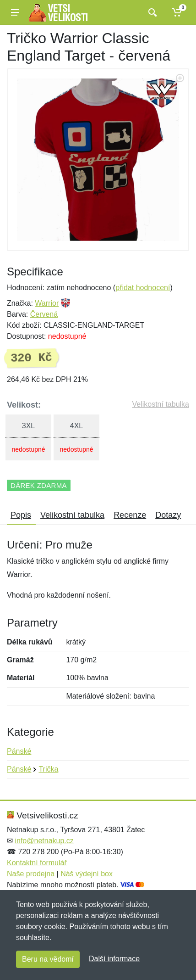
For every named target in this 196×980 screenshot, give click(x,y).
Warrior (47, 303)
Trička (48, 769)
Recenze (130, 515)
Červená (44, 314)
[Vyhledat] (151, 12)
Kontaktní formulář (37, 863)
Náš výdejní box (87, 874)
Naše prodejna (31, 874)
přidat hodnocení (143, 288)
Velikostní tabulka (161, 404)
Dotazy (168, 515)
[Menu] (15, 12)
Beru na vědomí (48, 959)
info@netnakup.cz (44, 841)
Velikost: (24, 405)
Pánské (19, 751)
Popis (21, 515)
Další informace (114, 959)
